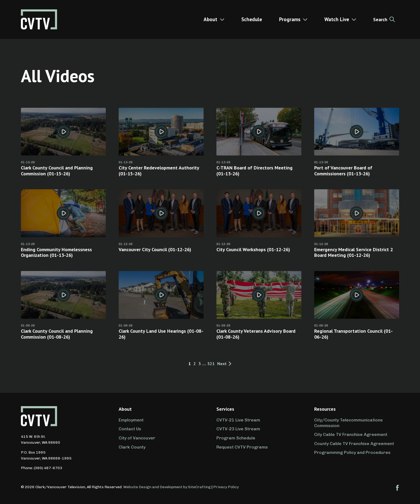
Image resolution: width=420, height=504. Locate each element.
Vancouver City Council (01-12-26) (155, 249)
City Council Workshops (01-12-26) (253, 249)
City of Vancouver (137, 438)
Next (225, 364)
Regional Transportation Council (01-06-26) (353, 334)
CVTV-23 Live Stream (238, 429)
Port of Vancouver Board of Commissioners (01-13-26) (343, 171)
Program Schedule (236, 438)
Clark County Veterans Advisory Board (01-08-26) (256, 334)
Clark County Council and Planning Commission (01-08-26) (57, 334)
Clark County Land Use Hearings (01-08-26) (161, 334)
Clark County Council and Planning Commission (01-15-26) (57, 171)
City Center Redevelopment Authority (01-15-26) (159, 171)
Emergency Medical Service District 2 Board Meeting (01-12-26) (354, 252)
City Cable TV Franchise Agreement (351, 434)
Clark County (132, 447)
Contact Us (130, 429)
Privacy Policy (226, 487)
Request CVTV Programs (242, 447)
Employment (131, 420)
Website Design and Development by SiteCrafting (167, 487)
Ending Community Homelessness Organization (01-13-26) (56, 252)
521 (211, 364)
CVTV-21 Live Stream (238, 420)
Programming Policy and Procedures (352, 452)
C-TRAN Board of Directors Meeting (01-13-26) (254, 171)
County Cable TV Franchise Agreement (354, 444)
